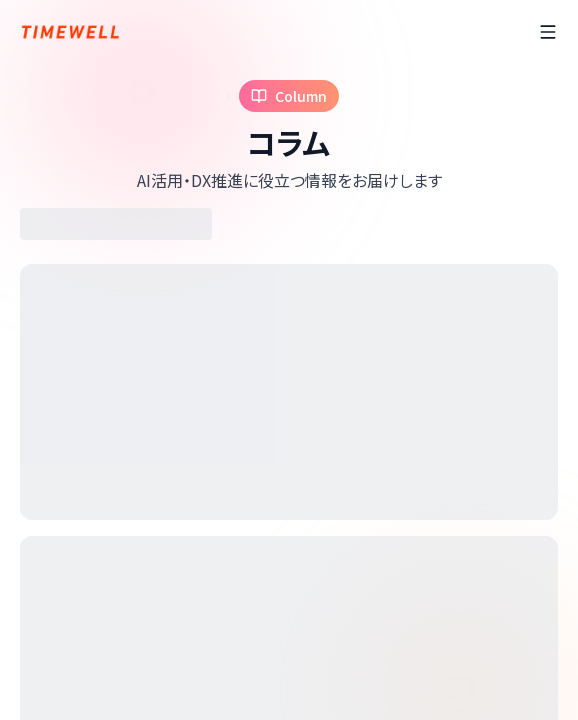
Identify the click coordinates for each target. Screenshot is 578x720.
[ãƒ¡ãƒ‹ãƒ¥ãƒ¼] (548, 32)
